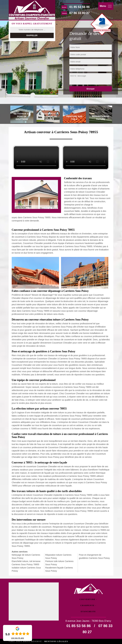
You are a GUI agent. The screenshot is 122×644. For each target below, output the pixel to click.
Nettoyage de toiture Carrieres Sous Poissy (26, 556)
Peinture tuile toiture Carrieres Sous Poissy (59, 563)
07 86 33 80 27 (79, 13)
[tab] (22, 115)
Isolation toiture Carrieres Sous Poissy (26, 569)
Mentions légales (56, 641)
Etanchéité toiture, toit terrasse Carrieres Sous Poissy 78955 (26, 563)
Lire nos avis (17, 638)
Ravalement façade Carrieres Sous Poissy (59, 569)
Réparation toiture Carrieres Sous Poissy (58, 556)
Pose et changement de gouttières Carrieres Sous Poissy (94, 556)
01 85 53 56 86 (79, 7)
